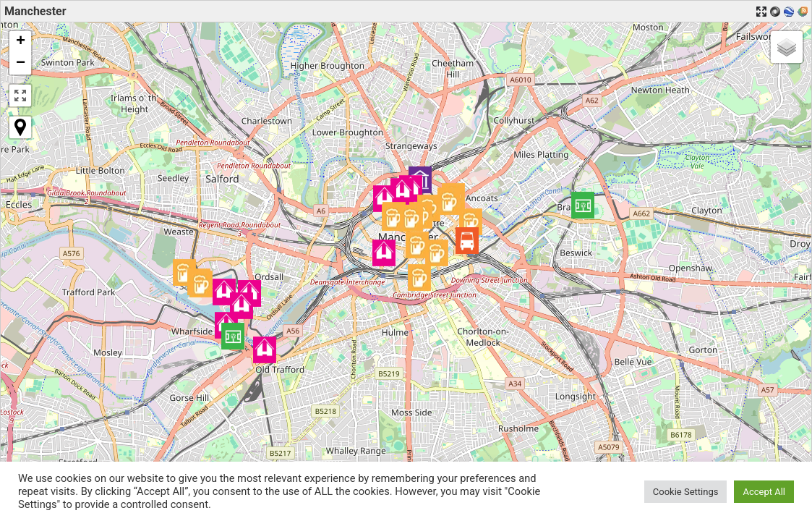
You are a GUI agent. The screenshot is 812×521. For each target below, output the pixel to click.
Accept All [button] (764, 492)
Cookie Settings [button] (686, 492)
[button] (242, 306)
